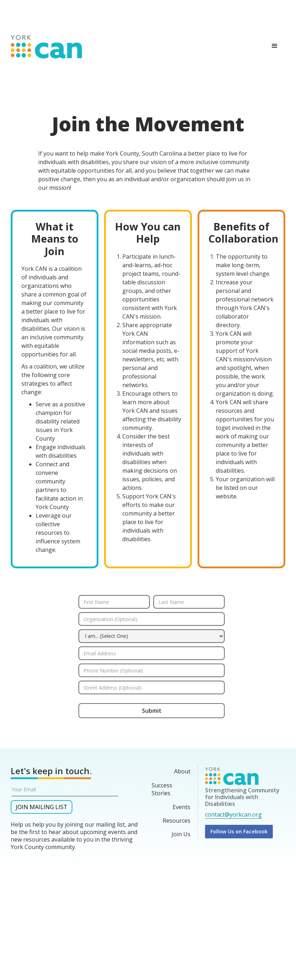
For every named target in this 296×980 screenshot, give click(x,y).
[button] (275, 46)
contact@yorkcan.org (233, 814)
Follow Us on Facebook (239, 831)
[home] (46, 45)
